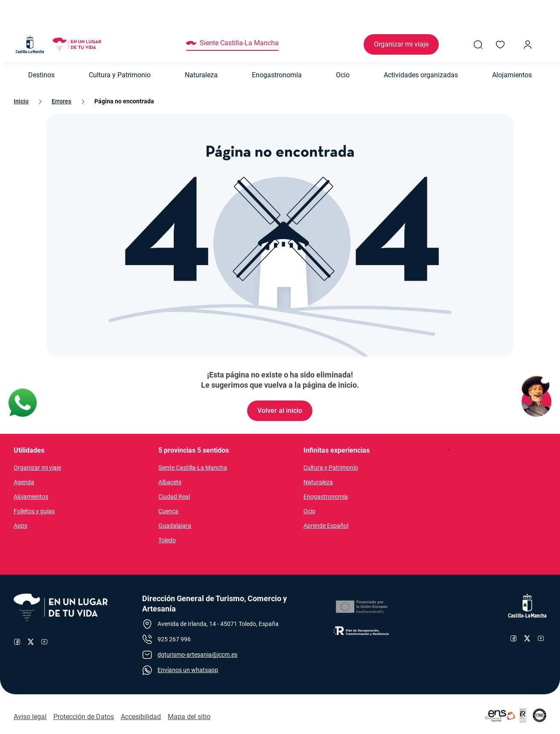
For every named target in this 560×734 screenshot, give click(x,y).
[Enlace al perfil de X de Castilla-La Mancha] (527, 638)
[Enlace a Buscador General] (478, 44)
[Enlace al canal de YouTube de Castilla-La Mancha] (541, 638)
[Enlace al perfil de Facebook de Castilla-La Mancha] (513, 638)
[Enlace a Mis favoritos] (500, 44)
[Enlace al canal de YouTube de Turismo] (44, 642)
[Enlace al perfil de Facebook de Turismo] (17, 642)
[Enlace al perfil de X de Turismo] (31, 642)
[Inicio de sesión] (528, 44)
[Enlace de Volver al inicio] (280, 411)
